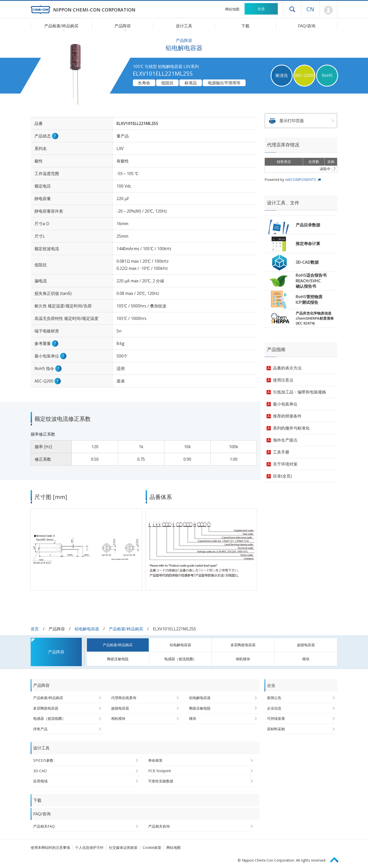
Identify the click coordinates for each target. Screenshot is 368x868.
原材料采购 (276, 729)
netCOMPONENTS (301, 180)
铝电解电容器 (87, 629)
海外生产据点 (285, 440)
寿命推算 (155, 760)
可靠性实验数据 (161, 781)
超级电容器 (306, 645)
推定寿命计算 (308, 244)
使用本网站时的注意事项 (50, 847)
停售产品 (40, 729)
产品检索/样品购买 (126, 629)
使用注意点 (283, 380)
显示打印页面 (292, 121)
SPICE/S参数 (43, 760)
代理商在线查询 (124, 698)
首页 (35, 629)
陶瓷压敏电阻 (118, 659)
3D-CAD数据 (307, 262)
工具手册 (281, 452)
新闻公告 (274, 698)
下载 (245, 26)
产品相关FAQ (44, 826)
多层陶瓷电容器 (243, 645)
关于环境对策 (285, 464)
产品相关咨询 (159, 826)
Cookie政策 (152, 847)
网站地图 (232, 9)
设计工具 (184, 26)
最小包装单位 (285, 404)
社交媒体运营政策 (123, 847)
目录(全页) (282, 476)
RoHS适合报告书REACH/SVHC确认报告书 (311, 281)
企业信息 (274, 708)
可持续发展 (276, 718)
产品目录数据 (308, 225)
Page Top (337, 859)
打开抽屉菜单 (292, 9)
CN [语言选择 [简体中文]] (310, 9)
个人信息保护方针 (89, 847)
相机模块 (243, 659)
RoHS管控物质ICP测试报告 (309, 299)
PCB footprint (160, 771)
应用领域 (40, 781)
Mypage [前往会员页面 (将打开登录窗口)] (328, 10)
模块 (306, 659)
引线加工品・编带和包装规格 (300, 392)
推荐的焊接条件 (287, 416)
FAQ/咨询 (307, 26)
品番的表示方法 (287, 368)
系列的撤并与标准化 (291, 428)
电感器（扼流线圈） (180, 659)
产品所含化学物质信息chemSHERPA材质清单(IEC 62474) (315, 318)
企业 (261, 9)
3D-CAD (40, 771)
